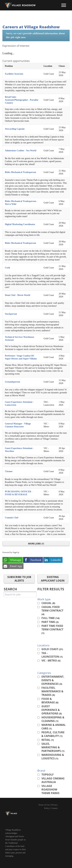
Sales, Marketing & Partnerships (53, 747)
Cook (8, 268)
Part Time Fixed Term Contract (52, 629)
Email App (16, 566)
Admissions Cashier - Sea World (21, 151)
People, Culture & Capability (53, 734)
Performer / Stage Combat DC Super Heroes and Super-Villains (21, 357)
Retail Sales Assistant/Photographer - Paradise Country (22, 100)
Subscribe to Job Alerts (19, 579)
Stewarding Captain (15, 129)
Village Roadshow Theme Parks (50, 790)
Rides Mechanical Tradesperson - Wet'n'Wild (21, 203)
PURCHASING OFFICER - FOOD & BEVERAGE (19, 493)
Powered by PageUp (11, 552)
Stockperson (11, 314)
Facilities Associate (14, 74)
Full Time (51, 618)
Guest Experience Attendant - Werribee (19, 450)
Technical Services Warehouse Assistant (20, 338)
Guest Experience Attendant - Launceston (19, 403)
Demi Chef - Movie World (18, 295)
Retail (48, 740)
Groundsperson (12, 382)
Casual (48, 603)
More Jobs (36, 544)
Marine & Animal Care (54, 727)
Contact (54, 808)
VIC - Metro (51, 661)
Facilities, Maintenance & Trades (52, 691)
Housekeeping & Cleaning (53, 719)
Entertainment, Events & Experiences (53, 680)
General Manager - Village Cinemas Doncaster (18, 425)
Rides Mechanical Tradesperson (20, 172)
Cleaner (9, 471)
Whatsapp (16, 560)
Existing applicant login (53, 579)
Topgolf (48, 775)
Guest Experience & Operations (52, 710)
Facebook (36, 560)
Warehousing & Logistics (53, 757)
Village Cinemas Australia (53, 780)
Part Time (50, 622)
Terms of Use (44, 805)
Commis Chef (12, 518)
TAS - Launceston (52, 655)
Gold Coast (52, 649)
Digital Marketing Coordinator (20, 224)
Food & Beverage (50, 701)
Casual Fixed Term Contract (52, 610)
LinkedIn (56, 560)
